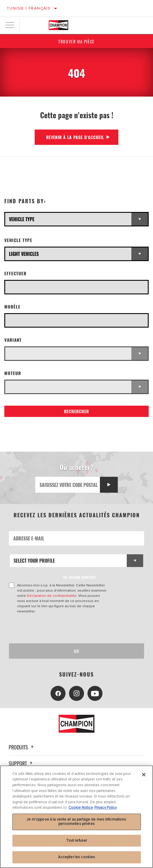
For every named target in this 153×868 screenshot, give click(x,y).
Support (21, 763)
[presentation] (57, 629)
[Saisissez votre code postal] (68, 485)
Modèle (12, 307)
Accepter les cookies (77, 857)
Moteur (13, 373)
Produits (22, 747)
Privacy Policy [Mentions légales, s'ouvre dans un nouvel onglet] (106, 808)
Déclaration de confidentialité (52, 596)
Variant (13, 340)
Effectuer (15, 273)
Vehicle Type (18, 240)
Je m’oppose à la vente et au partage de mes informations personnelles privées (76, 822)
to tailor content (80, 577)
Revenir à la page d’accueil (75, 137)
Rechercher (76, 411)
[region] (76, 817)
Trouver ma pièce (76, 41)
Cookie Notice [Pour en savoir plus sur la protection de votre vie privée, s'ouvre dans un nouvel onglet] (81, 808)
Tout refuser (77, 841)
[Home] (58, 25)
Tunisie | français (29, 8)
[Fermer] (144, 775)
